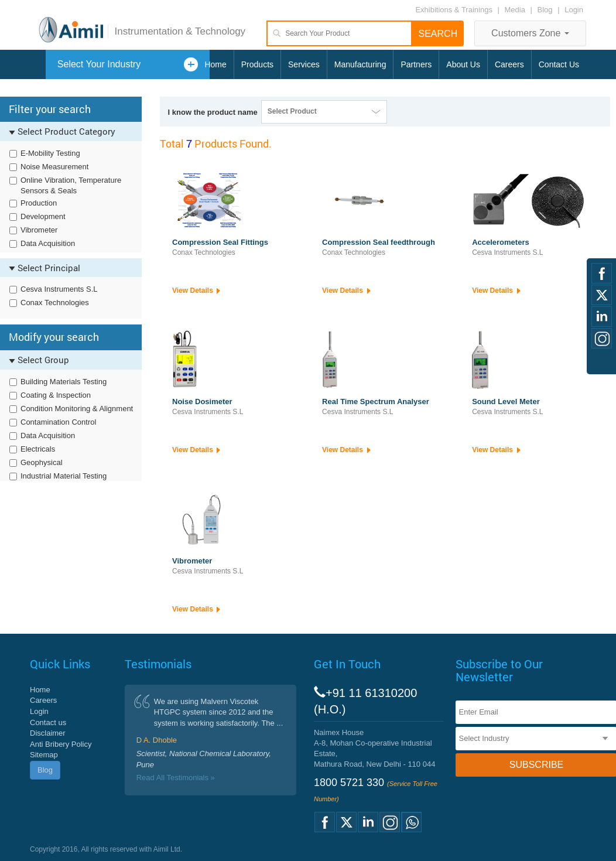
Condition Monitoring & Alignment (77, 409)
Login (574, 10)
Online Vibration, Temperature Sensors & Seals (71, 186)
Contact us (48, 722)
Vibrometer (39, 230)
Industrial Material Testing (64, 476)
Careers (509, 64)
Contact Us (559, 64)
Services (304, 64)
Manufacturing (360, 64)
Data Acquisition (48, 243)
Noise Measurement (54, 167)
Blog (545, 10)
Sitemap (44, 755)
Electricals (38, 449)
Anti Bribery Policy (61, 744)
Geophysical (42, 462)
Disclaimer (48, 733)
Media (516, 10)
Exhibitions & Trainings (454, 10)
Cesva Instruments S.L (59, 289)
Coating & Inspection (56, 395)
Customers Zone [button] (530, 33)
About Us (463, 64)
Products (257, 64)
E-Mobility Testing (50, 153)
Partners (416, 64)
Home (215, 64)
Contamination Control (58, 422)
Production (39, 203)
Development (43, 216)
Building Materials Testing (64, 382)
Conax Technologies (55, 303)
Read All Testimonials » (176, 778)
